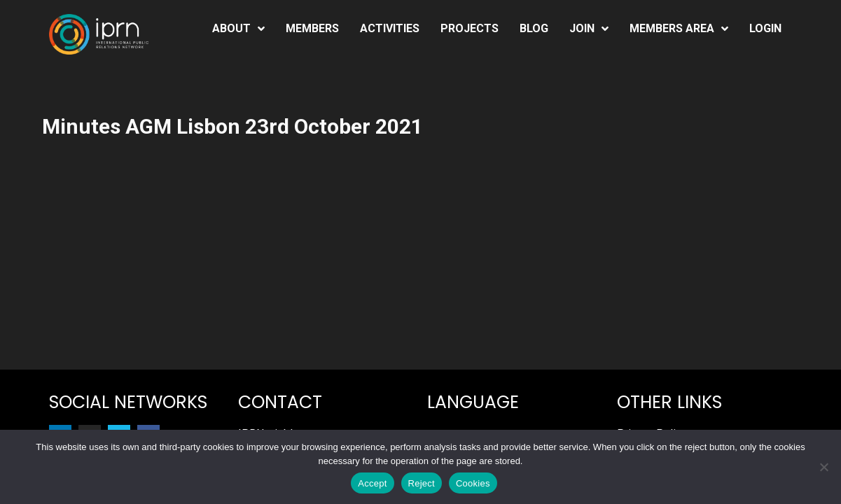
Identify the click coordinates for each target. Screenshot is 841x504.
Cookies (473, 483)
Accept (372, 483)
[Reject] (823, 467)
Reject (422, 483)
